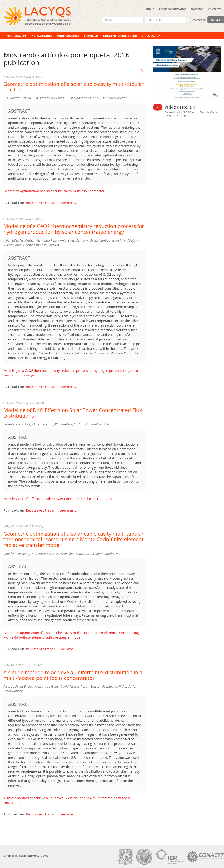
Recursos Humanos (173, 9)
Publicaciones (68, 36)
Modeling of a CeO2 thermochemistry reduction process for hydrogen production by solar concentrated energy (74, 229)
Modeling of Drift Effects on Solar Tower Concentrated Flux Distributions (73, 413)
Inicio (150, 9)
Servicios (91, 36)
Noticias (197, 9)
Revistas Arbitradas (40, 203)
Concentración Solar (120, 36)
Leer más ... (68, 203)
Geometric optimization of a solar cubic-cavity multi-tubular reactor (74, 87)
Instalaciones (41, 36)
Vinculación (151, 36)
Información (16, 36)
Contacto (215, 9)
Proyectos (14, 43)
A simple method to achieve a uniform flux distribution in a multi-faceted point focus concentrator (73, 675)
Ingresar (216, 20)
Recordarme (197, 20)
